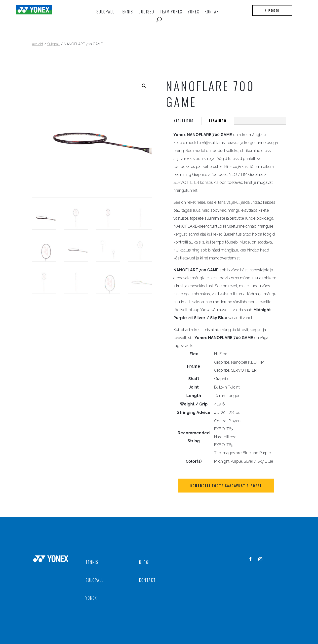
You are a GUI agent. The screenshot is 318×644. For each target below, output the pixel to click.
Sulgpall (105, 12)
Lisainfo (218, 121)
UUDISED (146, 12)
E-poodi (272, 10)
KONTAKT (213, 12)
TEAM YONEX (171, 12)
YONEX (194, 12)
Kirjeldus (184, 121)
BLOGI (144, 562)
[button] (144, 86)
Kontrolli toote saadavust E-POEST (226, 485)
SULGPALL (95, 580)
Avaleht (38, 44)
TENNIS (127, 12)
